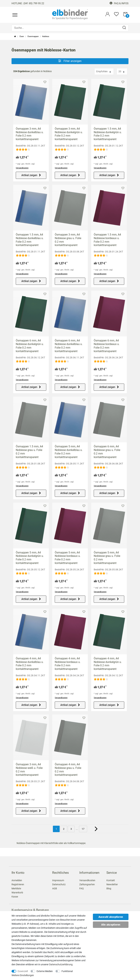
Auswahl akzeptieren (111, 917)
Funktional (67, 971)
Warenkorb (17, 893)
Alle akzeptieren (111, 925)
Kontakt (111, 880)
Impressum (58, 880)
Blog (109, 888)
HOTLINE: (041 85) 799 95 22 (28, 3)
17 (83, 829)
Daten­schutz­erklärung (61, 964)
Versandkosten (22, 168)
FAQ (82, 888)
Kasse (15, 897)
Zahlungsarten (87, 884)
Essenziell (23, 971)
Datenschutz (59, 884)
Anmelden (17, 880)
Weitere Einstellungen (23, 975)
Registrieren (18, 884)
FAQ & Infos (119, 3)
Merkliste (45, 82)
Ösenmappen (33, 36)
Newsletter (112, 884)
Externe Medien (45, 971)
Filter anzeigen (70, 61)
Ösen (22, 36)
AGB (55, 888)
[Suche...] (70, 28)
